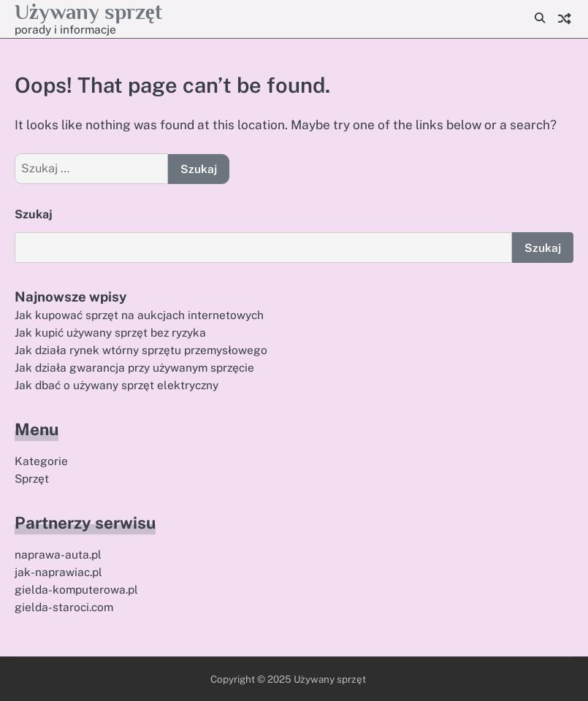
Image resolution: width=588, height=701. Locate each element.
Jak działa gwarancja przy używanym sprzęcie (134, 367)
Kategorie (41, 461)
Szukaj (34, 214)
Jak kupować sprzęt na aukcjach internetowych (139, 315)
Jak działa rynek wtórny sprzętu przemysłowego (141, 350)
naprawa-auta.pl (58, 554)
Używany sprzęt (88, 12)
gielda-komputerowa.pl (76, 589)
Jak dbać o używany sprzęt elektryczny (117, 385)
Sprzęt (32, 478)
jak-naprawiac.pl (58, 572)
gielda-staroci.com (64, 607)
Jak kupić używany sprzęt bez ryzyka (110, 332)
